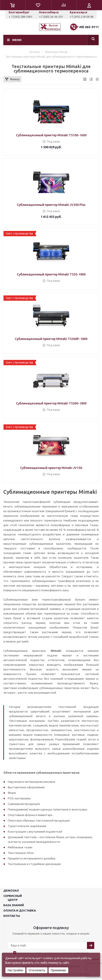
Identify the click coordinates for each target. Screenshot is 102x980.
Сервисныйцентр (13, 898)
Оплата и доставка (20, 910)
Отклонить (37, 970)
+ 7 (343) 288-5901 (50, 17)
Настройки (15, 970)
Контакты (12, 916)
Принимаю (58, 970)
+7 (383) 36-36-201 (80, 17)
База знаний (14, 905)
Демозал (11, 890)
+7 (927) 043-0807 (20, 17)
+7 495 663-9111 (87, 27)
